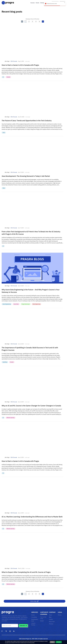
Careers (51, 619)
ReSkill (42, 621)
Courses (33, 3)
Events (38, 3)
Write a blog (35, 601)
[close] (65, 2)
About (51, 615)
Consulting (34, 617)
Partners (51, 624)
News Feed (52, 622)
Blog (50, 617)
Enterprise (43, 3)
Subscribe (23, 626)
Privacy (60, 615)
